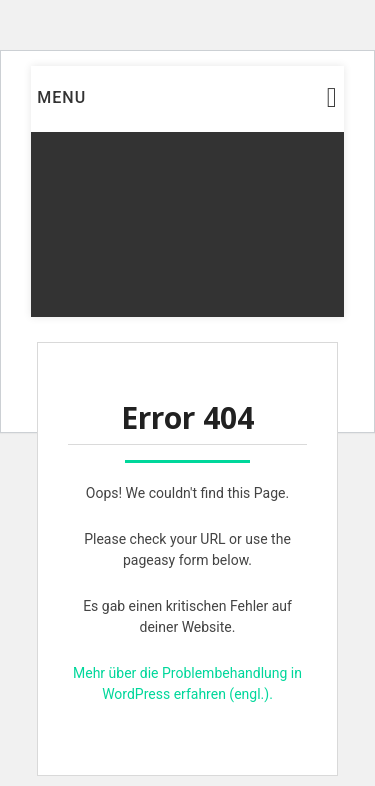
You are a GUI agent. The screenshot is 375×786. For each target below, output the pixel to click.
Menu (61, 97)
